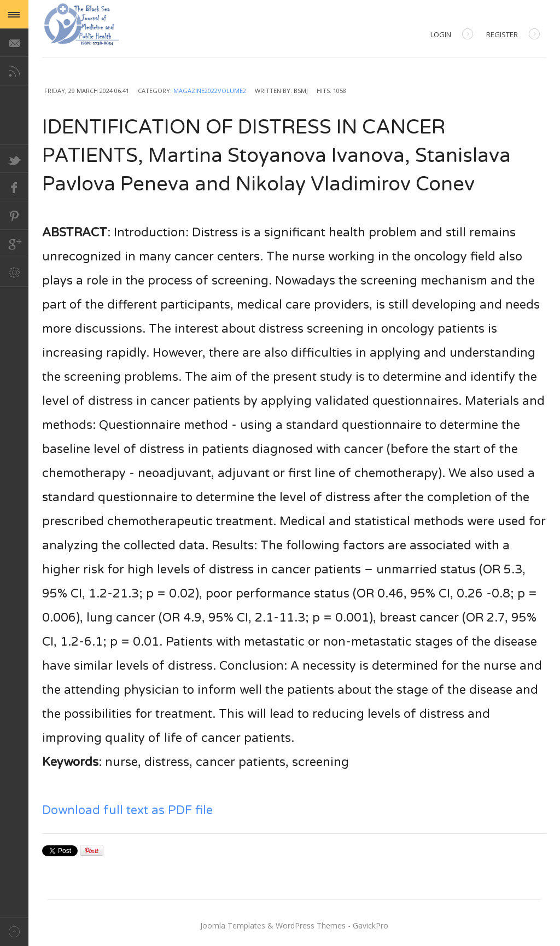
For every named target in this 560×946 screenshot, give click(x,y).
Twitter (14, 159)
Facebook (14, 187)
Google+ (14, 244)
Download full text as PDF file (127, 810)
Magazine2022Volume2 (210, 91)
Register (513, 35)
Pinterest (14, 216)
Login (452, 35)
